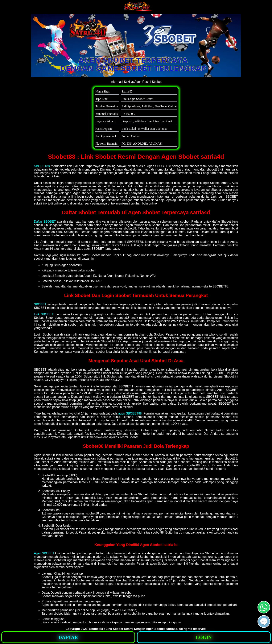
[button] (264, 621)
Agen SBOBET (44, 553)
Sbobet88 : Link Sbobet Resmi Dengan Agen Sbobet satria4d (133, 629)
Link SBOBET (44, 314)
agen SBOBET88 (130, 413)
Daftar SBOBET (45, 222)
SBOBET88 (42, 166)
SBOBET (40, 304)
